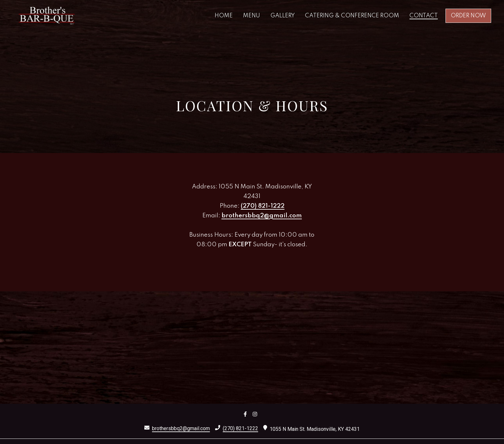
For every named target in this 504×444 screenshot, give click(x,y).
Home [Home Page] (224, 16)
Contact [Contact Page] (424, 16)
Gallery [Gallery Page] (283, 16)
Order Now (468, 16)
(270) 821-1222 (263, 206)
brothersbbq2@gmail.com (262, 216)
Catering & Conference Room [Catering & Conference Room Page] (352, 16)
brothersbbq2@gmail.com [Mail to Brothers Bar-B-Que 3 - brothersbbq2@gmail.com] (181, 428)
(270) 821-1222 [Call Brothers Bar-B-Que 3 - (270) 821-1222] (240, 428)
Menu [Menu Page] (252, 16)
